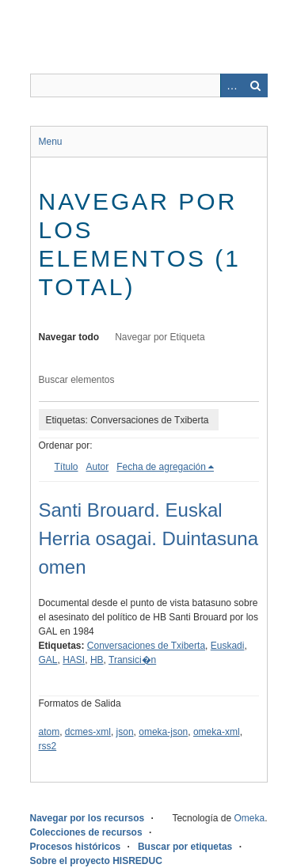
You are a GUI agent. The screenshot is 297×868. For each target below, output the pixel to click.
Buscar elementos (77, 380)
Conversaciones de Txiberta (146, 646)
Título (67, 467)
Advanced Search (232, 85)
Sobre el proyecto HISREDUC (96, 861)
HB (97, 660)
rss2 (48, 746)
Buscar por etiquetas (185, 847)
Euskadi (228, 646)
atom (49, 732)
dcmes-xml (88, 732)
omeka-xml (217, 732)
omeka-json (163, 732)
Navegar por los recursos (88, 818)
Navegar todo (69, 337)
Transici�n (132, 660)
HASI (74, 660)
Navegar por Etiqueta (160, 337)
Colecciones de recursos (86, 832)
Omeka (249, 818)
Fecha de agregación (161, 467)
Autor (98, 467)
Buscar (256, 85)
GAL (48, 660)
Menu (51, 142)
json (125, 732)
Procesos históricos (76, 847)
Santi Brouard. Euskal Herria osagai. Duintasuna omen (149, 538)
